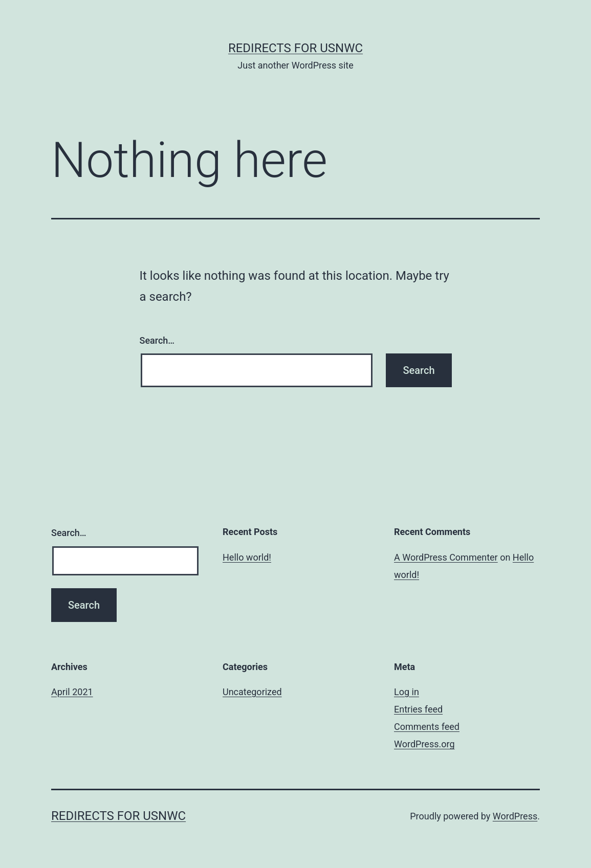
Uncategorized (252, 692)
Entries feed (418, 709)
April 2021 (72, 692)
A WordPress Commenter (446, 557)
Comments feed (427, 727)
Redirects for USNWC (295, 48)
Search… (157, 340)
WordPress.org (424, 744)
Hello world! (247, 557)
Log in (407, 692)
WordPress (515, 816)
